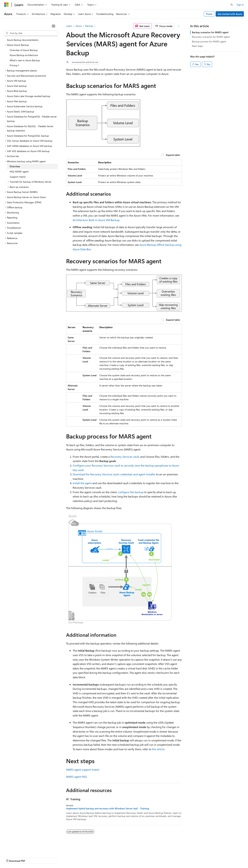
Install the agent (82, 483)
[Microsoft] (6, 5)
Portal (209, 14)
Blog (47, 857)
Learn (69, 26)
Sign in (240, 5)
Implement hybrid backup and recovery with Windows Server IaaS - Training (108, 808)
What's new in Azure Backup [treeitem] (25, 60)
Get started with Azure (230, 14)
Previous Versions (31, 857)
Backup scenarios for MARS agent (210, 32)
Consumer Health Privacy (99, 857)
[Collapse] (53, 26)
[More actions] (179, 26)
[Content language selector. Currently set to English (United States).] (20, 849)
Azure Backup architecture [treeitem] (24, 55)
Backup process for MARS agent (209, 41)
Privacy (76, 857)
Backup (89, 26)
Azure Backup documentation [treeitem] (23, 40)
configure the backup (131, 492)
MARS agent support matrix (83, 769)
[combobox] (31, 33)
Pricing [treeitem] (13, 65)
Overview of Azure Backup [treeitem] (24, 50)
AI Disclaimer (11, 857)
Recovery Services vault (125, 457)
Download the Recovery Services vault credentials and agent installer (114, 474)
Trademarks (143, 857)
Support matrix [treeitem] (18, 177)
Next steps (197, 46)
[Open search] (232, 5)
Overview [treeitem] (15, 166)
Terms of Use (126, 857)
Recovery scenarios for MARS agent (211, 37)
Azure (79, 26)
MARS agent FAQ (76, 777)
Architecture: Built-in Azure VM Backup (96, 220)
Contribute (62, 857)
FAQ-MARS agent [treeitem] (19, 172)
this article (158, 749)
